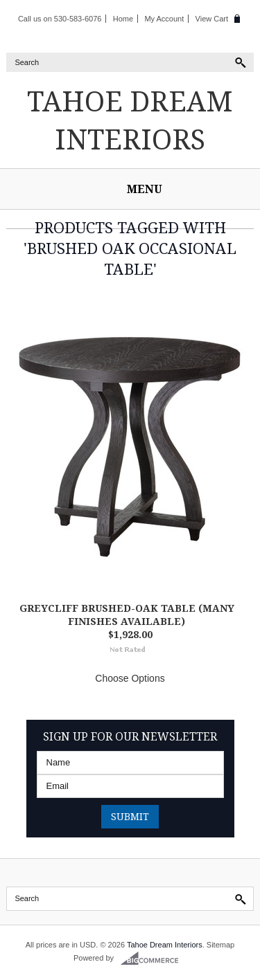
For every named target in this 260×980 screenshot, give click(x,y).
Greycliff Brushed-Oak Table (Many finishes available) (127, 615)
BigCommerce (154, 959)
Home (123, 19)
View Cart (212, 19)
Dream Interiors (130, 120)
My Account (164, 19)
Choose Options (130, 678)
